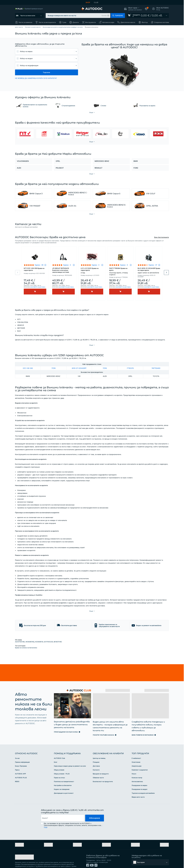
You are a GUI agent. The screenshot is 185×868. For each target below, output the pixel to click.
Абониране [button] (95, 808)
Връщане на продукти (101, 764)
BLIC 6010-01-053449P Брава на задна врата (149, 270)
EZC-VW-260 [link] (28, 363)
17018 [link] (53, 363)
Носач (134, 764)
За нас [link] (17, 748)
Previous (18, 273)
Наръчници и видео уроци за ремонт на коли (70, 756)
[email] (63, 808)
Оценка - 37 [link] (153, 265)
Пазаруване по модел (140, 779)
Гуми (64, 22)
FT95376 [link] (130, 363)
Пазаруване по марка (139, 775)
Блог (56, 752)
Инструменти (91, 22)
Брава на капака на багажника (26, 638)
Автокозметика (137, 772)
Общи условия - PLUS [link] (62, 764)
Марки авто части (138, 787)
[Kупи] (35, 292)
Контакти (96, 760)
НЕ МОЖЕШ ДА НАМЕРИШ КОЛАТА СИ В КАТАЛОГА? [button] (36, 78)
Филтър (145, 22)
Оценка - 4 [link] (124, 265)
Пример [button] (104, 16)
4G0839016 (39, 632)
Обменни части (98, 768)
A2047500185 (20, 632)
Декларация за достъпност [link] (64, 783)
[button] (133, 9)
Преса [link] (17, 760)
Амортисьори (137, 756)
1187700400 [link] (156, 363)
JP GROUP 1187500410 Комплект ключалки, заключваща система (61, 270)
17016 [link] (105, 363)
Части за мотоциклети (47, 22)
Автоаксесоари (108, 22)
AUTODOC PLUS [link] (21, 768)
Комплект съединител (140, 760)
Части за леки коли (28, 16)
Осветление (136, 752)
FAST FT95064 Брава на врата (120, 271)
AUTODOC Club (59, 748)
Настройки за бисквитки (63, 775)
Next (166, 273)
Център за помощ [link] (99, 748)
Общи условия (59, 760)
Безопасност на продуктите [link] (103, 772)
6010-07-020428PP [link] (79, 363)
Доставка (96, 756)
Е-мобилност (136, 748)
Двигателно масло (128, 22)
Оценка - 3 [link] (67, 265)
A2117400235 (48, 632)
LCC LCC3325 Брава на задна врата (92, 270)
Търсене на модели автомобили (143, 783)
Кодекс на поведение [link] (62, 779)
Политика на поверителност (64, 772)
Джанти (76, 22)
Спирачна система (161, 22)
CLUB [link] (96, 2)
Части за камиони (25, 22)
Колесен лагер (137, 768)
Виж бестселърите (162, 237)
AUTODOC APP (20, 764)
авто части (19, 27)
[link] (29, 9)
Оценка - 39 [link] (39, 265)
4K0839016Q (30, 632)
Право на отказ (59, 768)
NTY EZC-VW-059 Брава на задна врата (34, 269)
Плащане (96, 752)
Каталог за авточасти (33, 27)
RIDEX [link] (17, 772)
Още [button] (46, 817)
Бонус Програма (21, 756)
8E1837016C (58, 632)
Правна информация (22, 752)
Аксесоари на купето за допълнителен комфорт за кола (63, 27)
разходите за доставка (38, 287)
